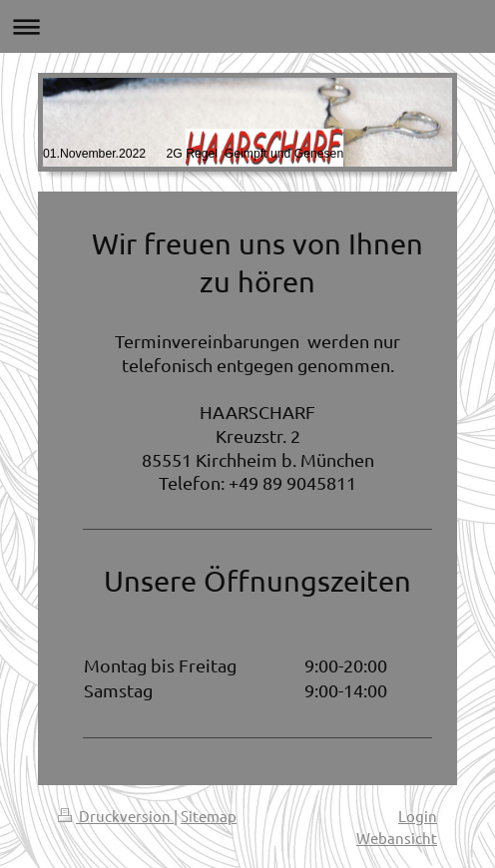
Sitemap (209, 816)
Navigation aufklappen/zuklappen (247, 26)
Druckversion (116, 816)
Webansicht (397, 838)
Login (418, 816)
